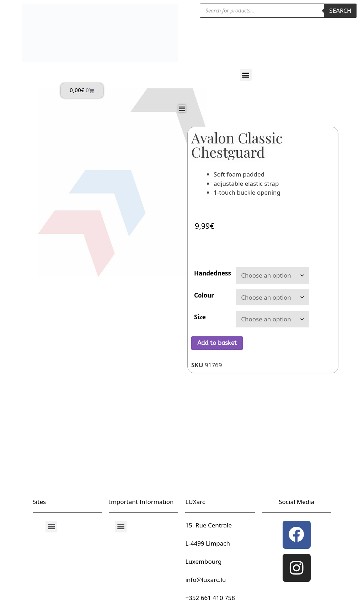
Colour (204, 295)
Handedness (213, 273)
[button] (246, 75)
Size (200, 317)
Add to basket (217, 343)
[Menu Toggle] (182, 109)
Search (340, 11)
